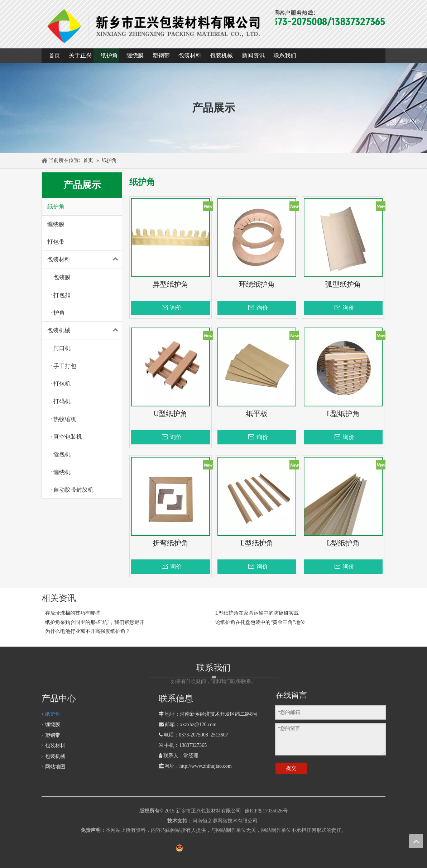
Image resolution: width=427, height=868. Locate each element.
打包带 (56, 242)
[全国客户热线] (319, 18)
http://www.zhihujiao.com (206, 766)
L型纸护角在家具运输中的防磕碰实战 (257, 613)
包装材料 (85, 259)
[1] (155, 26)
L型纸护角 (343, 414)
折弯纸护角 (171, 543)
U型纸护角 (171, 414)
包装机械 (85, 330)
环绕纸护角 (257, 284)
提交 (291, 768)
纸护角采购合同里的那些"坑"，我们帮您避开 (95, 622)
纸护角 (56, 207)
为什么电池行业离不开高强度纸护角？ (88, 631)
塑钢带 (53, 735)
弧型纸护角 (343, 284)
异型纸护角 (171, 284)
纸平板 (257, 414)
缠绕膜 (56, 224)
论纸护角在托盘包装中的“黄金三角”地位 (260, 622)
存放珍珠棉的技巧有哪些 (73, 613)
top (416, 841)
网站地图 (55, 767)
